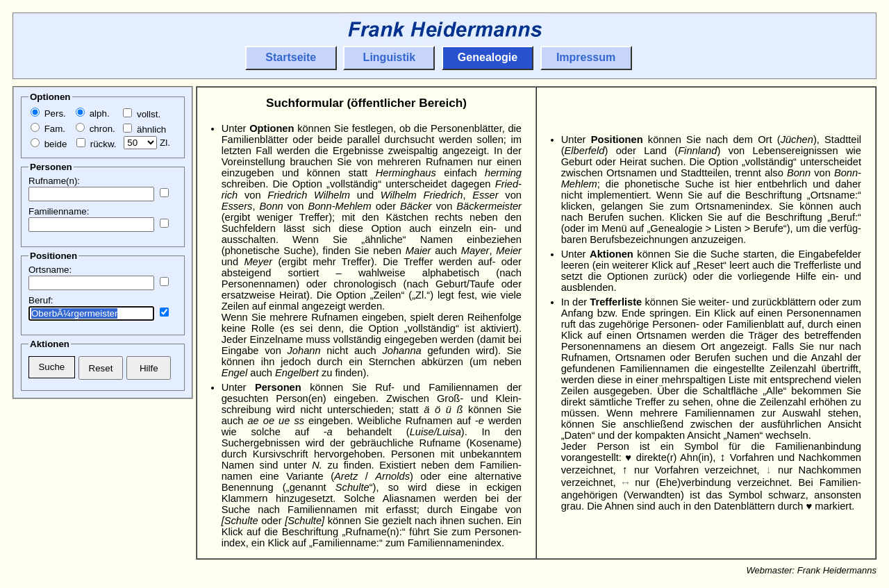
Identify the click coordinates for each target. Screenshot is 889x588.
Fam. (48, 129)
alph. (93, 114)
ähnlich (144, 129)
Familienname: (59, 211)
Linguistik (390, 57)
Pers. (48, 114)
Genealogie (488, 57)
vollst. (142, 114)
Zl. (147, 143)
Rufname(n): (54, 181)
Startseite (291, 57)
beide (49, 144)
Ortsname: (50, 270)
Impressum (586, 57)
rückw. (96, 144)
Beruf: (41, 300)
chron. (95, 129)
